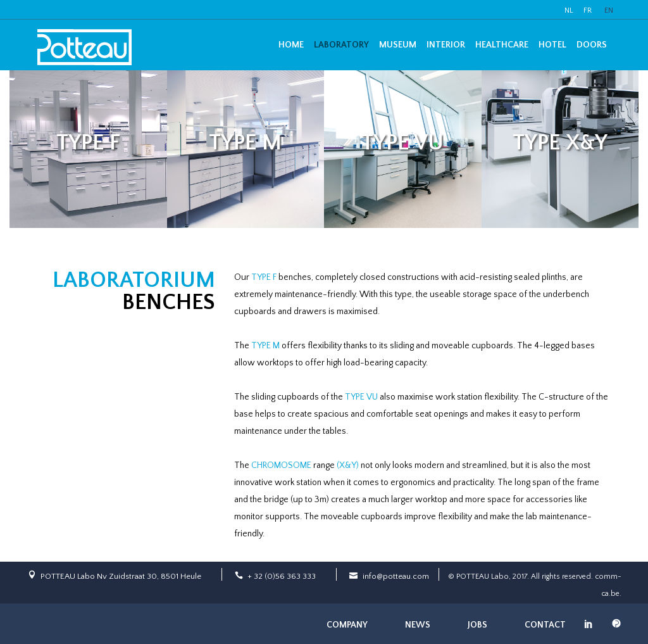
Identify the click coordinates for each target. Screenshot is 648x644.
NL (569, 10)
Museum (398, 45)
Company (347, 625)
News (418, 625)
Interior (446, 45)
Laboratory (341, 45)
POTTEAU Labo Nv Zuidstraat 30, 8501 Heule (121, 576)
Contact (545, 625)
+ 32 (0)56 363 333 (282, 576)
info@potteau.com (396, 576)
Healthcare (502, 45)
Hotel (552, 45)
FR (588, 10)
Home (291, 45)
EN (609, 10)
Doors (592, 45)
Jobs (477, 625)
